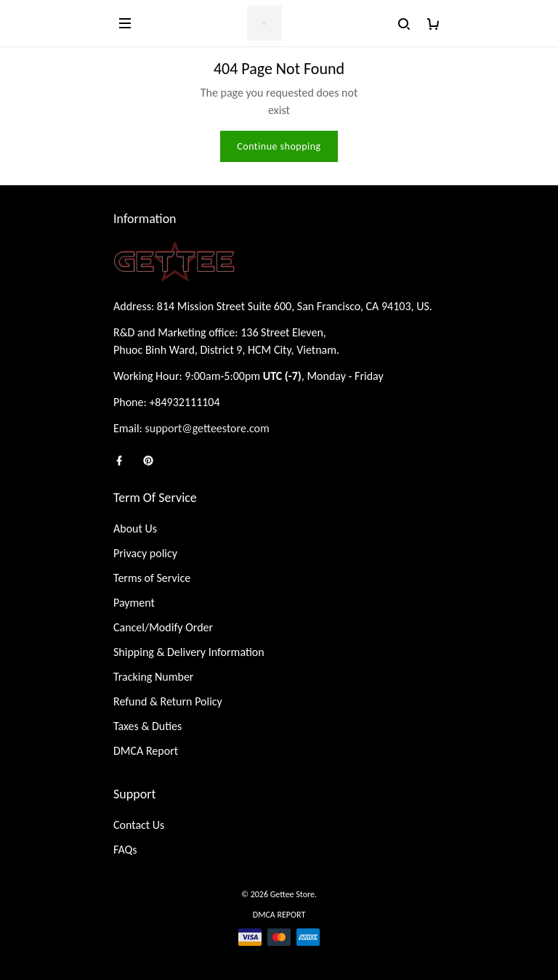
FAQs (125, 850)
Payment (134, 603)
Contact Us (139, 825)
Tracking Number (153, 677)
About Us (135, 529)
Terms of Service (152, 578)
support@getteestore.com (207, 428)
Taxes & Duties (147, 726)
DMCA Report (146, 751)
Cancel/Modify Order (163, 627)
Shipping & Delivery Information (189, 652)
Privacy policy (145, 553)
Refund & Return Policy (168, 701)
